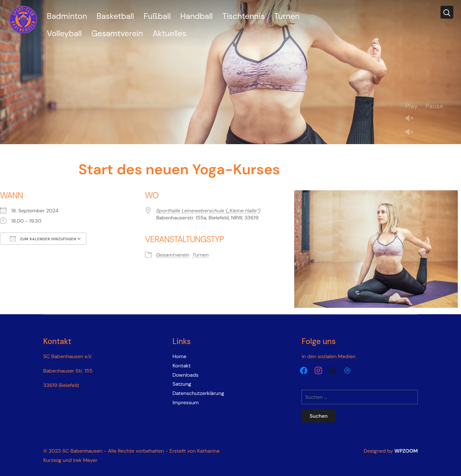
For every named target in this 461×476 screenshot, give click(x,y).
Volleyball (64, 33)
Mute (412, 132)
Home (180, 356)
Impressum (186, 402)
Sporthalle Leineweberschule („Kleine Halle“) (208, 211)
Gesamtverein (117, 33)
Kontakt (182, 366)
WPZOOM (406, 451)
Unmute (412, 119)
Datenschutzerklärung (198, 393)
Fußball (157, 16)
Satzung (182, 384)
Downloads (186, 375)
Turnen (287, 16)
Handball (196, 16)
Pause (434, 106)
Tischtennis (243, 16)
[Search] (447, 12)
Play (412, 106)
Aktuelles (170, 33)
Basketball (115, 16)
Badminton (67, 16)
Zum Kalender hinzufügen (43, 239)
